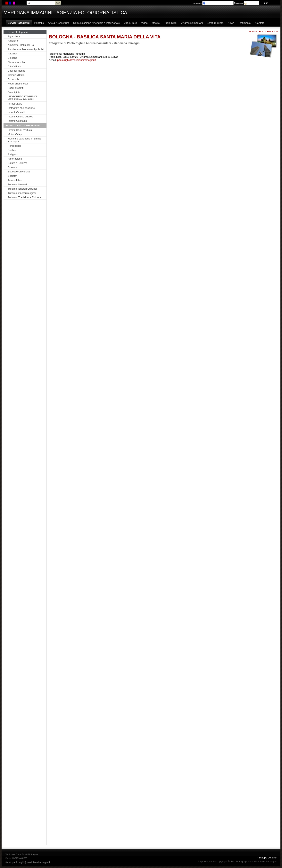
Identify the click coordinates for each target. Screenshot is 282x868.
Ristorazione (15, 159)
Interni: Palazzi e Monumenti (23, 126)
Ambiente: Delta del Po (21, 45)
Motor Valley (15, 134)
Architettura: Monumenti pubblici (26, 49)
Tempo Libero (16, 180)
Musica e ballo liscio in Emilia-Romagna (25, 140)
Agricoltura (14, 36)
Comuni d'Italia (16, 75)
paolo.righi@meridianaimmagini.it (76, 60)
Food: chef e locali (18, 84)
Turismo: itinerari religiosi (22, 193)
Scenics (12, 167)
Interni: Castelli (16, 112)
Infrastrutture (15, 104)
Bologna (12, 58)
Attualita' (13, 54)
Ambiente (13, 41)
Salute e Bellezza (18, 163)
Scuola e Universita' (19, 172)
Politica (12, 150)
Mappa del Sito (268, 858)
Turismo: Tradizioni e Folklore (24, 197)
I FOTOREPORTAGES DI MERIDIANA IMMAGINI (22, 98)
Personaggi (14, 146)
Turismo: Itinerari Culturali (22, 189)
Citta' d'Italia (15, 66)
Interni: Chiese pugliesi (21, 117)
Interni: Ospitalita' (18, 121)
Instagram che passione (21, 108)
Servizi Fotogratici (18, 32)
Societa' (12, 176)
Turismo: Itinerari (17, 184)
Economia (13, 79)
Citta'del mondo (17, 71)
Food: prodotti (16, 88)
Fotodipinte (14, 92)
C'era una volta (16, 62)
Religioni (13, 154)
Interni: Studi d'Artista (20, 130)
